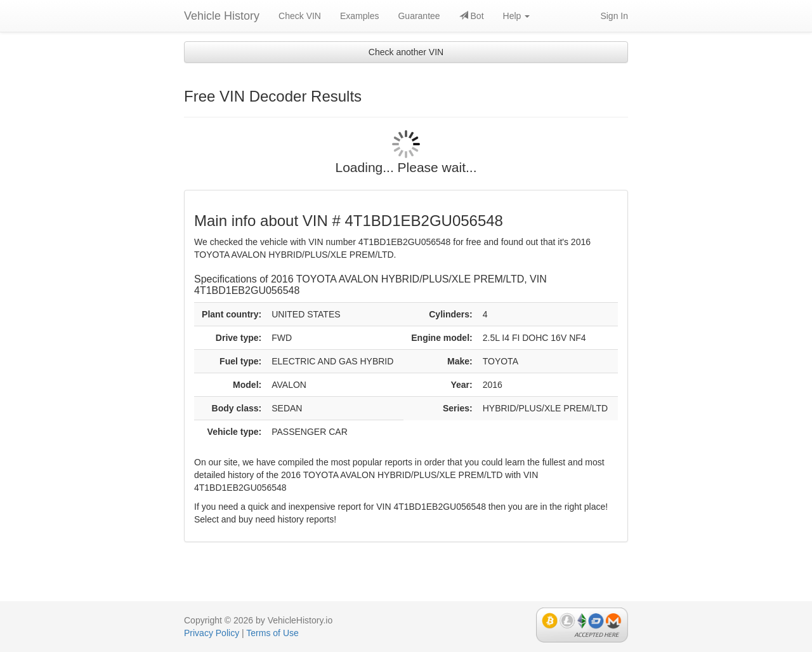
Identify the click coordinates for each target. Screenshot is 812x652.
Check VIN (300, 16)
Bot (472, 16)
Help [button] (517, 16)
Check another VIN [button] (406, 52)
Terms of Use (272, 633)
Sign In (614, 16)
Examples (359, 16)
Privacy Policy (212, 633)
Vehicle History (222, 16)
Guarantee (419, 16)
